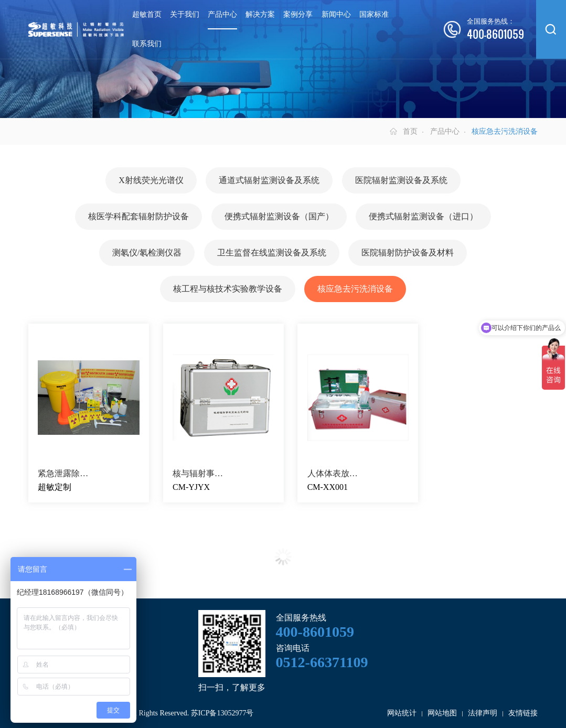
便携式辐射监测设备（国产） (279, 216)
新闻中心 (336, 14)
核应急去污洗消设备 (355, 289)
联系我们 (147, 44)
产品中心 (222, 14)
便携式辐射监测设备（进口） (423, 216)
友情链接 (523, 713)
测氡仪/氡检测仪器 (147, 253)
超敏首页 (147, 14)
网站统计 (402, 713)
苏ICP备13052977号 (222, 713)
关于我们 (185, 14)
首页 (410, 131)
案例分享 (298, 14)
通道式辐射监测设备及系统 (269, 180)
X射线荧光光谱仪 (151, 180)
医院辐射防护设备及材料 (408, 253)
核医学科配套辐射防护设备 (138, 216)
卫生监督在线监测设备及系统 (272, 253)
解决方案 (260, 14)
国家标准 (374, 14)
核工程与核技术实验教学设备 (228, 289)
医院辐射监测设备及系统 (401, 180)
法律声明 (483, 713)
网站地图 (442, 713)
